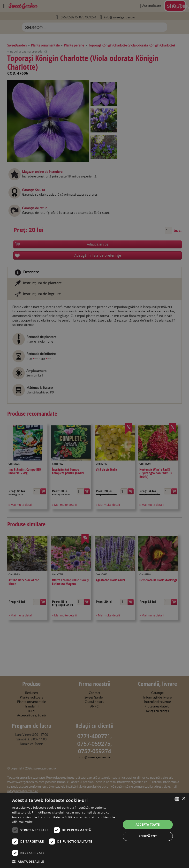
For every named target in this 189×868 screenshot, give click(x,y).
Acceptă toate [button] (148, 825)
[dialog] (94, 830)
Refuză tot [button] (148, 836)
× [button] (184, 799)
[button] (65, 861)
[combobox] (177, 799)
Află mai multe (22, 822)
